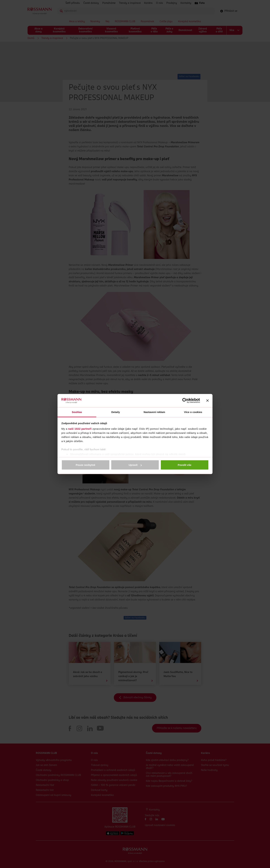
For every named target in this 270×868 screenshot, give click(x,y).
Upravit (135, 465)
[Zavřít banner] (207, 401)
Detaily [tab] (116, 412)
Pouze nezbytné (85, 465)
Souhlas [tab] (77, 412)
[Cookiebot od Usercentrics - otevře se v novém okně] (185, 401)
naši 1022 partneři (80, 429)
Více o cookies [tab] (193, 412)
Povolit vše (185, 465)
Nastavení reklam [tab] (154, 412)
